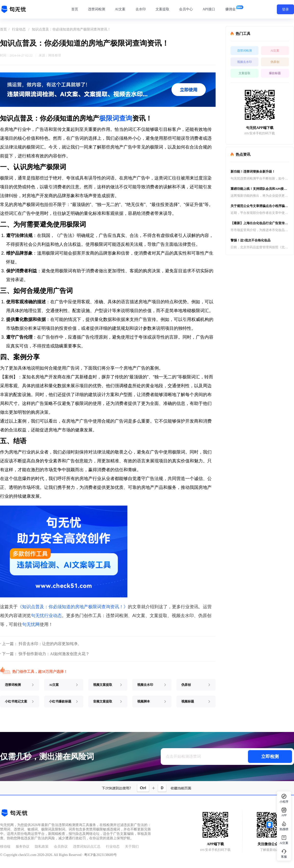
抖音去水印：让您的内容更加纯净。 (50, 644)
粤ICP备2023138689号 (100, 855)
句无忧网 (31, 624)
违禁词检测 (97, 9)
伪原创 (275, 62)
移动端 (5, 847)
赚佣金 (231, 9)
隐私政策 (42, 847)
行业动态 (19, 29)
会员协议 (61, 847)
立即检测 (270, 757)
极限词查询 (116, 118)
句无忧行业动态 (46, 616)
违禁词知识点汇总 (87, 847)
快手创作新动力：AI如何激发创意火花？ (54, 654)
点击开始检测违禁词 (183, 756)
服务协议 (23, 847)
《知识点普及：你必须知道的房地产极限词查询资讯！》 (73, 607)
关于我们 (132, 847)
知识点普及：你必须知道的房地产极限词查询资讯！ (71, 29)
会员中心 (186, 9)
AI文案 (120, 9)
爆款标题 (275, 73)
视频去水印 (245, 62)
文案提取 (162, 9)
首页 (75, 9)
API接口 (209, 9)
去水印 (141, 9)
